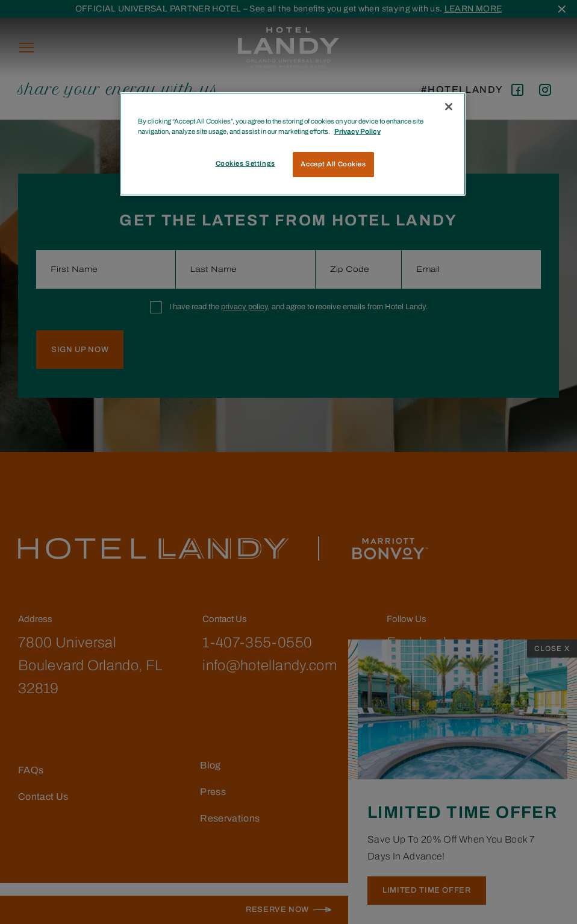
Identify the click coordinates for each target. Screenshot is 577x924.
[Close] (449, 107)
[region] (293, 144)
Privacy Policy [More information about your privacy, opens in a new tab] (357, 131)
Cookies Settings (245, 163)
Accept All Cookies (333, 164)
